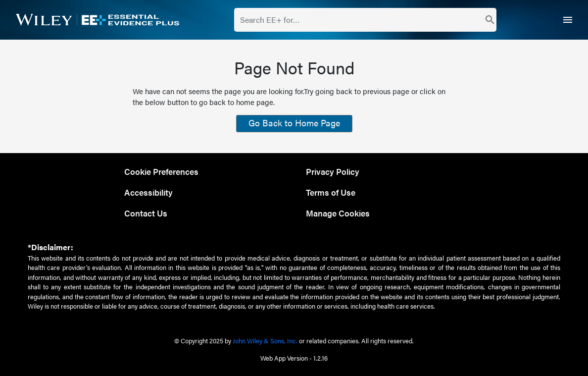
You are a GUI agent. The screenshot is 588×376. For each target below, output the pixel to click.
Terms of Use (331, 192)
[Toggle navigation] (564, 20)
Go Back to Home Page (294, 123)
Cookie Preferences (161, 171)
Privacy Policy (333, 171)
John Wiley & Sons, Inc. (265, 341)
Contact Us (146, 213)
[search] (490, 20)
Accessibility (148, 192)
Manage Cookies (338, 213)
